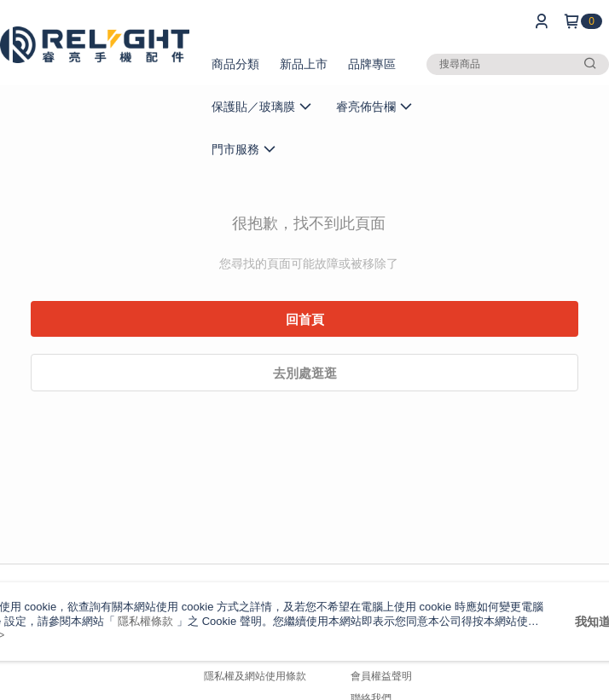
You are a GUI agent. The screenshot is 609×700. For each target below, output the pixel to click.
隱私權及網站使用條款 (255, 676)
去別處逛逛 (305, 373)
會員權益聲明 (381, 676)
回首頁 (305, 319)
